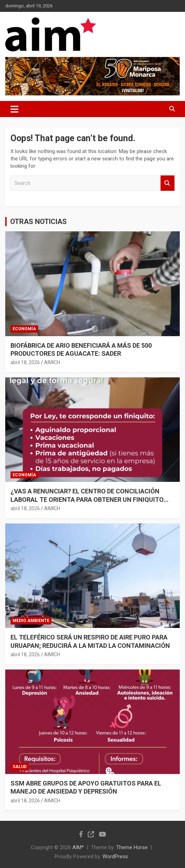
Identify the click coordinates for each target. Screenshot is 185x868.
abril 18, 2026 (25, 362)
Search (168, 183)
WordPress (115, 856)
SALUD (20, 767)
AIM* (78, 847)
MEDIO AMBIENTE (31, 621)
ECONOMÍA (24, 329)
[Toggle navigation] (15, 109)
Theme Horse (132, 847)
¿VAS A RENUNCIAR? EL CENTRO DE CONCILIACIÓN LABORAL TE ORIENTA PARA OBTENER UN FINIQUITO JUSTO (87, 499)
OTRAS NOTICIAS (38, 222)
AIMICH (52, 362)
